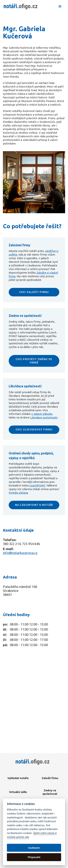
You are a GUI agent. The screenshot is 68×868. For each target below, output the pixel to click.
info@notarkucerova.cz (20, 553)
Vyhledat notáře (18, 778)
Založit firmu (50, 778)
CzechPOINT (37, 485)
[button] (60, 7)
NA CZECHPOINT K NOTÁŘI (34, 505)
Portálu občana (18, 493)
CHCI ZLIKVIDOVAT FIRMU (34, 429)
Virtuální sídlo (18, 792)
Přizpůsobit (34, 857)
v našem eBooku (42, 414)
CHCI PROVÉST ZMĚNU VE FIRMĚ (34, 361)
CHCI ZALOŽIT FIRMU (34, 292)
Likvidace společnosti (44, 417)
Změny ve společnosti (50, 792)
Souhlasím (34, 848)
